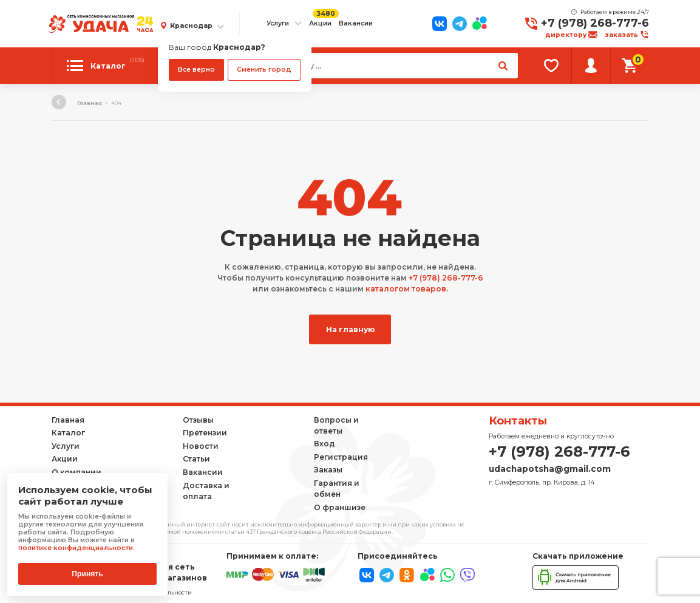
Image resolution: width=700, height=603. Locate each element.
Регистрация (341, 456)
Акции (320, 23)
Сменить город (264, 70)
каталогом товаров (406, 289)
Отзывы (198, 419)
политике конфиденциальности (75, 548)
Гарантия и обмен (337, 488)
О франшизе (340, 506)
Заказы (328, 469)
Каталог (68, 432)
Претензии (205, 432)
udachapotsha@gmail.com (550, 468)
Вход (325, 443)
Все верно (196, 70)
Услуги (278, 23)
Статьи (196, 458)
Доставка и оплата (206, 490)
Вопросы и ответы (336, 424)
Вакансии (356, 23)
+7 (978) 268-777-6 (595, 23)
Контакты (518, 420)
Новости (201, 445)
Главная (90, 103)
